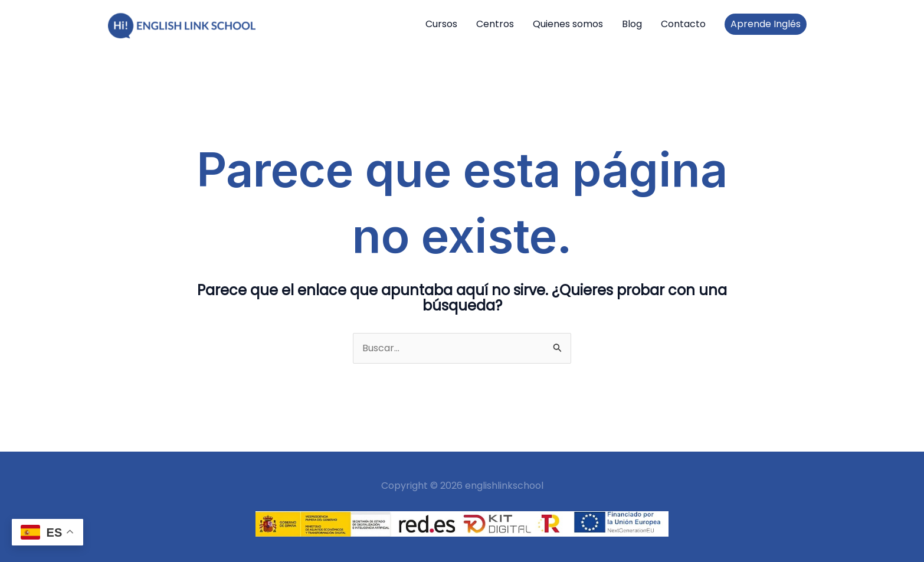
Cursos (441, 24)
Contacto (683, 24)
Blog (632, 24)
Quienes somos (568, 24)
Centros (495, 24)
